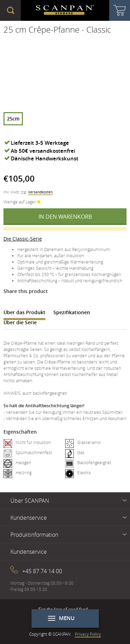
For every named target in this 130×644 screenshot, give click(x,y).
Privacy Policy (88, 634)
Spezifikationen (72, 312)
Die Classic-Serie (23, 239)
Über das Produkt (24, 312)
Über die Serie (20, 322)
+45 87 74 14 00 (42, 571)
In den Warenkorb (65, 217)
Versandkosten (40, 192)
